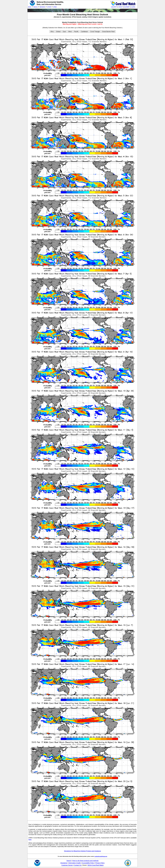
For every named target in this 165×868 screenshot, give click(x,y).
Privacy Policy (100, 863)
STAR (49, 7)
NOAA (36, 7)
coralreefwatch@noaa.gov (101, 856)
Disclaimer (64, 863)
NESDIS (42, 7)
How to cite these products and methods (85, 861)
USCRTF (114, 7)
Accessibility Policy (88, 863)
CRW (55, 7)
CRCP (120, 7)
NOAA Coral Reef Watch (96, 865)
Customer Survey (67, 865)
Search (69, 861)
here (30, 839)
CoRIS (133, 7)
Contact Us (78, 865)
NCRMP (127, 7)
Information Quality (75, 863)
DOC (30, 7)
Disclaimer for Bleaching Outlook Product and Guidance (82, 851)
